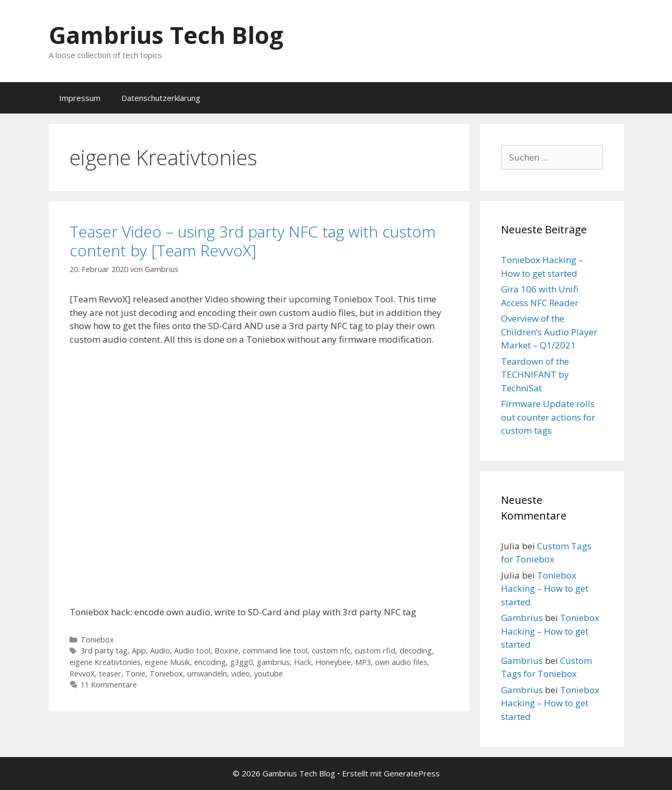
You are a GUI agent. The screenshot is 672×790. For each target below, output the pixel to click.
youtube (269, 674)
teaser (110, 674)
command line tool (275, 651)
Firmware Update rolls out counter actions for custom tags (548, 417)
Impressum (80, 98)
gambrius (273, 662)
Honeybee (333, 662)
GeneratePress (412, 773)
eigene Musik (167, 662)
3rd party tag (104, 651)
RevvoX (82, 674)
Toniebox (97, 640)
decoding (416, 651)
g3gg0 (241, 662)
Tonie (135, 674)
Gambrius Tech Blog (166, 35)
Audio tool (192, 651)
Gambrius (522, 618)
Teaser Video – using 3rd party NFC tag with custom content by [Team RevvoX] (253, 241)
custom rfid (375, 651)
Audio (160, 651)
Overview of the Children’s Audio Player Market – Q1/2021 (549, 332)
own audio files (401, 662)
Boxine (226, 651)
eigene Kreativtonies (105, 662)
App (139, 651)
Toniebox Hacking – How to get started (545, 589)
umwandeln (207, 674)
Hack (303, 662)
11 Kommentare (109, 685)
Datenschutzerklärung (161, 98)
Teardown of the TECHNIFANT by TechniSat (535, 375)
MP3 (363, 662)
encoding (210, 662)
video (241, 674)
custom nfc (331, 651)
